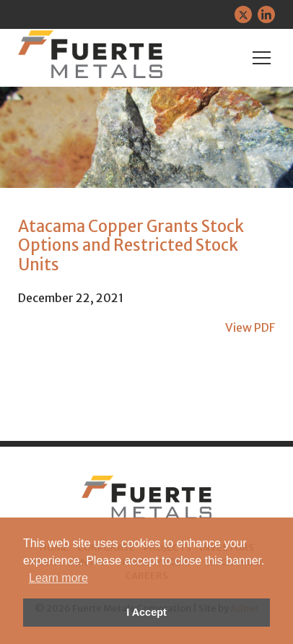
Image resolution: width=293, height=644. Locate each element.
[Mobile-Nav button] (262, 58)
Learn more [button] (58, 578)
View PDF (250, 327)
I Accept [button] (146, 612)
